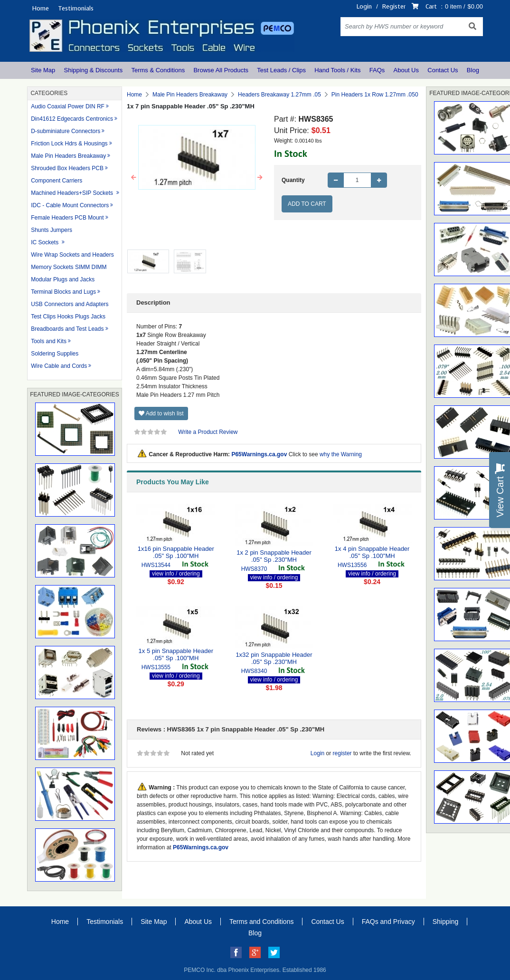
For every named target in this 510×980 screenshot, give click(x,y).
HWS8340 (254, 671)
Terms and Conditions (261, 922)
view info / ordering (176, 574)
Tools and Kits (49, 341)
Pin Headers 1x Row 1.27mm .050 (375, 95)
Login (364, 6)
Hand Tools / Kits (337, 70)
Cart (431, 6)
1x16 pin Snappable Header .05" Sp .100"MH (176, 552)
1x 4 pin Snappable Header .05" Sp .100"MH (372, 552)
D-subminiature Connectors (66, 131)
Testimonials (76, 8)
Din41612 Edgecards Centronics (72, 119)
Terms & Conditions (158, 70)
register (342, 753)
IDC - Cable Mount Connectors (70, 205)
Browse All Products (221, 70)
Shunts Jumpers (52, 230)
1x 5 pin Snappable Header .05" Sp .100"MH (176, 655)
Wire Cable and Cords (59, 366)
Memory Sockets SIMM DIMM (69, 267)
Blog (473, 70)
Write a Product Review (208, 432)
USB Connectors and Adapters (70, 304)
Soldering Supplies (55, 354)
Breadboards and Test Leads (67, 329)
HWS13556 (352, 565)
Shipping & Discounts (94, 70)
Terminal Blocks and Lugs (63, 292)
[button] (134, 178)
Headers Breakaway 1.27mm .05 (279, 95)
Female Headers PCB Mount (67, 218)
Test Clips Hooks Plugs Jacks (68, 317)
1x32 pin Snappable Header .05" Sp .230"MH (274, 658)
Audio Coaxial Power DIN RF (68, 106)
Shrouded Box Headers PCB (67, 168)
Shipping (446, 922)
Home (40, 8)
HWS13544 (156, 565)
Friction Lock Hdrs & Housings (69, 144)
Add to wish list (161, 413)
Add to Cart (307, 204)
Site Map (43, 70)
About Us (406, 70)
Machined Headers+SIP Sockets (73, 193)
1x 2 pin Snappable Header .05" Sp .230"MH (274, 556)
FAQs (377, 70)
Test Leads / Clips (281, 70)
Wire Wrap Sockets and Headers (72, 255)
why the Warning (341, 454)
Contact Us (443, 70)
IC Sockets (45, 242)
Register (394, 6)
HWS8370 (254, 569)
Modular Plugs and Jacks (63, 279)
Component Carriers (57, 181)
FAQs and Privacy (388, 922)
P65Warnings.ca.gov (259, 454)
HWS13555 (156, 667)
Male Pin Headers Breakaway (68, 156)
